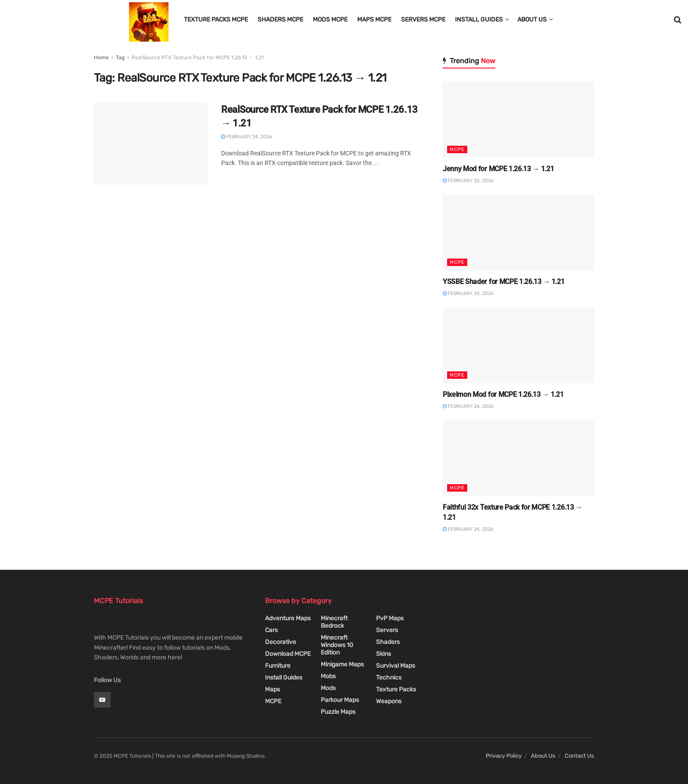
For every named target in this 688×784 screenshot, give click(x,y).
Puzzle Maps (338, 712)
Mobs (328, 676)
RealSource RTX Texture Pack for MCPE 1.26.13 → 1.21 (198, 58)
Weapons (389, 701)
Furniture (278, 666)
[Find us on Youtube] (102, 700)
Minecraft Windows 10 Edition (337, 645)
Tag (120, 58)
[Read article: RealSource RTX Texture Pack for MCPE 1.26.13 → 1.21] (151, 144)
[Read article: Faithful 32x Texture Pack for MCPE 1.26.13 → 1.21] (518, 459)
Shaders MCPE (280, 20)
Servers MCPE (423, 20)
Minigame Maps (342, 664)
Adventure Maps (288, 618)
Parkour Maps (340, 700)
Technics (389, 678)
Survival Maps (396, 666)
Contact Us (579, 756)
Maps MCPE (374, 20)
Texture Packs (396, 689)
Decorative (281, 642)
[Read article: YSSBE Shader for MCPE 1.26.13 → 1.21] (518, 232)
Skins (383, 654)
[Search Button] (678, 20)
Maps (272, 689)
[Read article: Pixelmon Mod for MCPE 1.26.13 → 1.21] (518, 346)
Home (101, 58)
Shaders (388, 642)
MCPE (457, 149)
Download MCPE (288, 654)
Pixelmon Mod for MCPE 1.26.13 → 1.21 (503, 394)
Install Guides (479, 20)
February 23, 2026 (468, 181)
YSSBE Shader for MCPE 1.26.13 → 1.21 (503, 282)
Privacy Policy (504, 756)
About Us (532, 20)
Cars (271, 630)
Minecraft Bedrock (334, 622)
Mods (328, 688)
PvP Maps (390, 618)
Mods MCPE (330, 20)
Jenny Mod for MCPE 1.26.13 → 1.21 (498, 169)
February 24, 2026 (247, 137)
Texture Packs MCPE (216, 20)
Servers (387, 630)
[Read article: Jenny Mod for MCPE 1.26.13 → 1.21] (518, 120)
